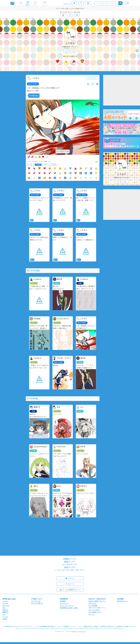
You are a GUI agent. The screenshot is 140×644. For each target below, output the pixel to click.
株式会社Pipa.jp (122, 601)
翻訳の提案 (12, 599)
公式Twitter (93, 603)
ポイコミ (91, 614)
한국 (4, 608)
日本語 (5, 619)
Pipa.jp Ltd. (82, 631)
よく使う (30, 165)
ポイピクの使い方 (37, 603)
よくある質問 (93, 606)
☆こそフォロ (70, 51)
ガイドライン (64, 603)
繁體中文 (5, 612)
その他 (54, 165)
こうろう (70, 43)
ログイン (70, 578)
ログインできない (94, 610)
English (5, 601)
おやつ (46, 165)
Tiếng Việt (6, 606)
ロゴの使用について (95, 612)
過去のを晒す (33, 84)
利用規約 (63, 601)
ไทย (4, 614)
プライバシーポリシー (67, 606)
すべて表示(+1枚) (63, 151)
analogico (74, 631)
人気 (38, 165)
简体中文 (5, 610)
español (5, 603)
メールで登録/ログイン (70, 589)
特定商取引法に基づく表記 (69, 608)
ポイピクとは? (36, 601)
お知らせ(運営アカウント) (97, 601)
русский (5, 617)
